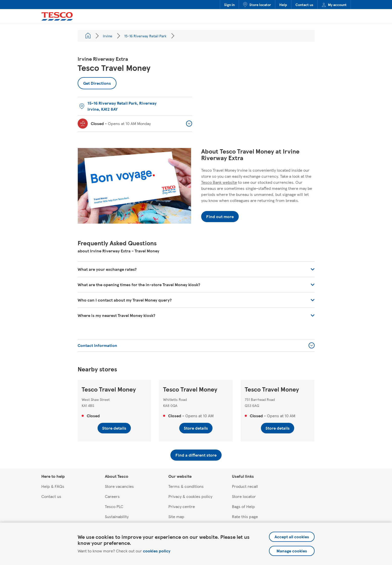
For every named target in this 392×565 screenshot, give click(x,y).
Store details (114, 428)
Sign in (229, 5)
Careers (112, 496)
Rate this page (245, 516)
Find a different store (196, 455)
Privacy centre (182, 506)
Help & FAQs (53, 486)
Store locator (257, 5)
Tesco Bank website (219, 182)
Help (283, 5)
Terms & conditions (186, 486)
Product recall (245, 486)
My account (334, 5)
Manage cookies (292, 551)
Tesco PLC (114, 506)
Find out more (220, 216)
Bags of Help (243, 506)
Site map (176, 516)
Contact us (304, 5)
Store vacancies (119, 486)
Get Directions (94, 82)
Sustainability (117, 516)
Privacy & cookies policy (190, 496)
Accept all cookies (292, 537)
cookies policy (157, 551)
